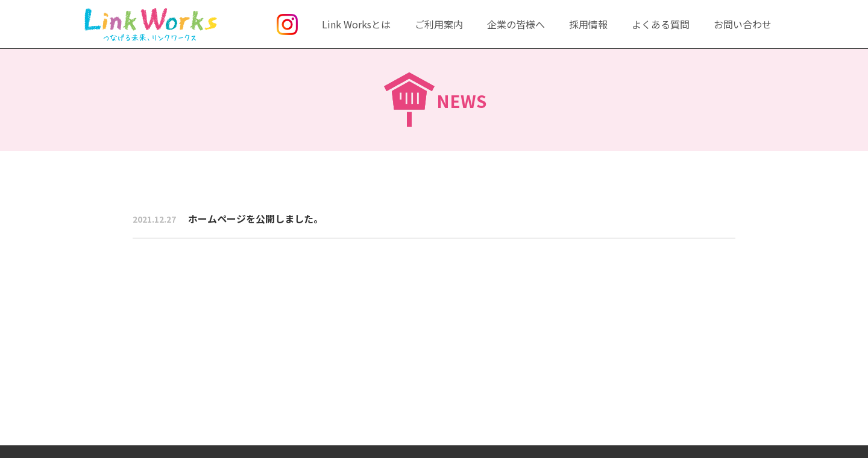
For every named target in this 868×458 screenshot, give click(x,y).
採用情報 (588, 24)
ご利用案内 (439, 24)
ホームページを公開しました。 (228, 218)
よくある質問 (661, 24)
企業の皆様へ (516, 24)
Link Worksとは (356, 24)
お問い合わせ (743, 24)
